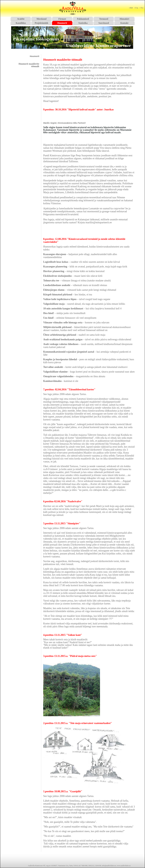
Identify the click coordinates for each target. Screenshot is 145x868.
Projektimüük (41, 23)
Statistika (83, 23)
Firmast (62, 19)
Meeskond (41, 19)
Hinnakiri (124, 19)
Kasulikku (21, 23)
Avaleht (21, 19)
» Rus (141, 8)
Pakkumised (83, 19)
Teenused (104, 19)
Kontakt (124, 23)
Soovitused (104, 23)
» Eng (136, 8)
